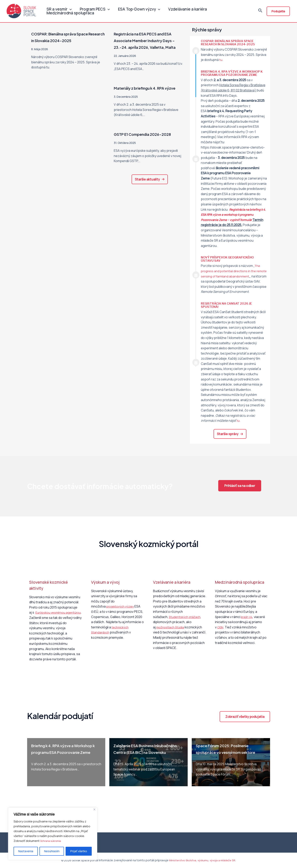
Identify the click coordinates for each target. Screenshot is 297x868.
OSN (220, 632)
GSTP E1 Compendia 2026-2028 (149, 147)
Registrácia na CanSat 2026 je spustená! (228, 310)
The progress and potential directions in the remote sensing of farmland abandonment (232, 271)
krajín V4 (247, 622)
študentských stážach (185, 622)
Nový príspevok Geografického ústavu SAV (229, 259)
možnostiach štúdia (171, 632)
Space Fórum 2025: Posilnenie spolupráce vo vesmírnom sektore (228, 757)
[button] (150, 193)
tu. (238, 426)
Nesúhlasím (52, 851)
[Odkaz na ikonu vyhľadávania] (260, 12)
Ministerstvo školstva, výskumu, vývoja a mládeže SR (202, 860)
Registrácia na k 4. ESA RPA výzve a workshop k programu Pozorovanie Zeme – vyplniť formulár (233, 215)
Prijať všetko (79, 851)
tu (221, 60)
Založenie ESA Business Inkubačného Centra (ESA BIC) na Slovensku (146, 757)
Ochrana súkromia (52, 841)
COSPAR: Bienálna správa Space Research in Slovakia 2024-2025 (229, 43)
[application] (69, 7)
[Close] (94, 810)
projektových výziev (121, 612)
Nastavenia (26, 851)
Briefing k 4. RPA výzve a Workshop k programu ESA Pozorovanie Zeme (233, 73)
